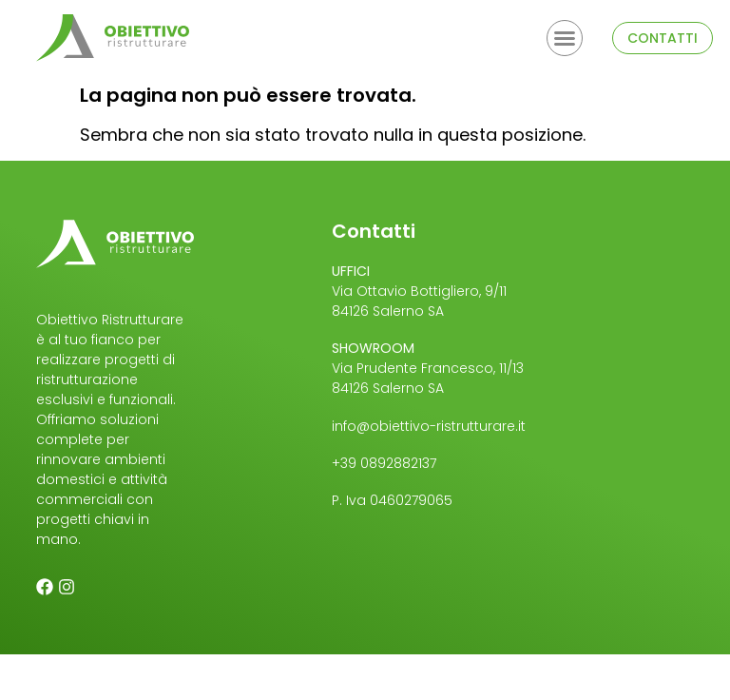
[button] (565, 38)
